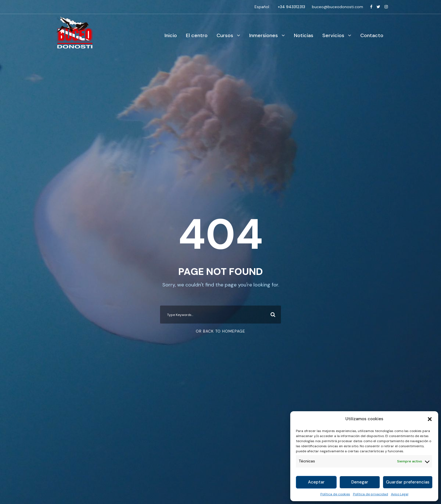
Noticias (304, 35)
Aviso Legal (400, 494)
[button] (430, 419)
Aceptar (316, 482)
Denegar (360, 482)
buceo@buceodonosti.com (337, 7)
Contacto (372, 35)
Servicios (333, 35)
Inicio (171, 35)
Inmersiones (264, 35)
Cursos (225, 35)
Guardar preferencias (408, 482)
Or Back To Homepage (220, 331)
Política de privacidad (371, 494)
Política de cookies (335, 494)
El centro (197, 35)
